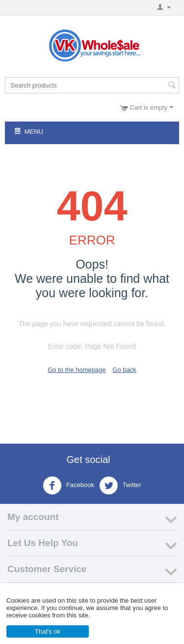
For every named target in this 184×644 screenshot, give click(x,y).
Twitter (120, 486)
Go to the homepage (77, 370)
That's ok (48, 631)
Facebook (68, 486)
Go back (124, 370)
